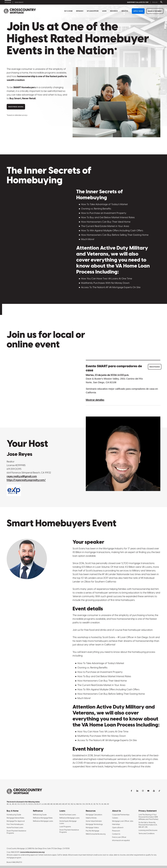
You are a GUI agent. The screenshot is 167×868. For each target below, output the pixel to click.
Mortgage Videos (92, 828)
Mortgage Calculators (94, 815)
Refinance (80, 11)
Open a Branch (118, 828)
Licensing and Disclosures (148, 830)
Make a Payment (155, 11)
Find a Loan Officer (119, 837)
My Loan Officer (93, 11)
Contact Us (116, 834)
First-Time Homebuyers (15, 824)
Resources (114, 11)
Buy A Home (68, 11)
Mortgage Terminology (94, 824)
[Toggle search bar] (161, 2)
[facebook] (132, 791)
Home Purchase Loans (15, 828)
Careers (115, 818)
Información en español (121, 840)
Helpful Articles (91, 818)
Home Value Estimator (94, 821)
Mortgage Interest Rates (15, 818)
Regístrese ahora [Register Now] (16, 107)
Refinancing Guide (40, 815)
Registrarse (155, 367)
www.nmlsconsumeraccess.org (32, 852)
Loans (104, 11)
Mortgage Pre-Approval (16, 821)
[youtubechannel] (148, 791)
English (155, 2)
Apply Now (138, 11)
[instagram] (143, 791)
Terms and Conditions (147, 834)
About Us (125, 11)
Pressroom (116, 831)
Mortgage (8, 2)
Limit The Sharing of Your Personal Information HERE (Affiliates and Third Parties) (148, 817)
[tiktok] (159, 791)
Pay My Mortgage (92, 831)
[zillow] (154, 791)
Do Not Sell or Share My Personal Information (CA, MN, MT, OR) (148, 825)
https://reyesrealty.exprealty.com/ (26, 480)
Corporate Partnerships (121, 815)
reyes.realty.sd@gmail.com (22, 476)
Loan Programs (65, 827)
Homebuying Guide (14, 815)
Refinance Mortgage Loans (43, 821)
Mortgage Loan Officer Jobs (123, 821)
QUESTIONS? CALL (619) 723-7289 (138, 2)
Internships (116, 824)
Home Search (19, 2)
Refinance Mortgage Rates (43, 818)
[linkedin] (137, 791)
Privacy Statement (148, 811)
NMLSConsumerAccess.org (96, 834)
